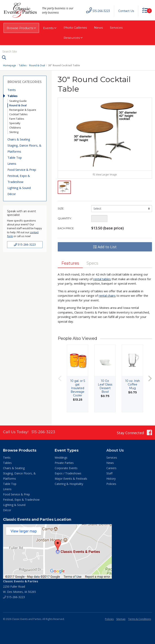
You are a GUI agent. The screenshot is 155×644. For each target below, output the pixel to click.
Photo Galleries (75, 28)
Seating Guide (18, 101)
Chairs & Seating (19, 139)
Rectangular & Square (23, 110)
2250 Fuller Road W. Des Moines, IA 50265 (21, 586)
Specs (92, 263)
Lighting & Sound (19, 188)
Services (116, 28)
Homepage (9, 65)
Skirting (14, 132)
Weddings (61, 458)
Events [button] (50, 28)
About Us (115, 450)
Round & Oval (37, 65)
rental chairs (107, 296)
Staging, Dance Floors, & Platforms (24, 148)
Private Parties (64, 463)
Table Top (15, 157)
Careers (111, 468)
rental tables (102, 279)
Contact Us (126, 11)
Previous (60, 378)
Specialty (15, 123)
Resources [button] (73, 38)
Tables (23, 65)
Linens (12, 164)
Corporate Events (66, 468)
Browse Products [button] (21, 28)
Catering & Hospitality (69, 484)
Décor (12, 194)
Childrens (15, 128)
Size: (61, 208)
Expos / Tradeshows (68, 473)
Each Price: (66, 228)
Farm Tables (17, 119)
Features (70, 263)
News (98, 28)
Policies (111, 484)
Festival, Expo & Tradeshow (19, 179)
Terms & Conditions (140, 619)
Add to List (105, 247)
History (111, 479)
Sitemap (121, 619)
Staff (109, 473)
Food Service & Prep (22, 170)
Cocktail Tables (18, 114)
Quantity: (65, 218)
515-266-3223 (25, 244)
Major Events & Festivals (71, 479)
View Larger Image (105, 175)
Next (150, 378)
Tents (12, 90)
